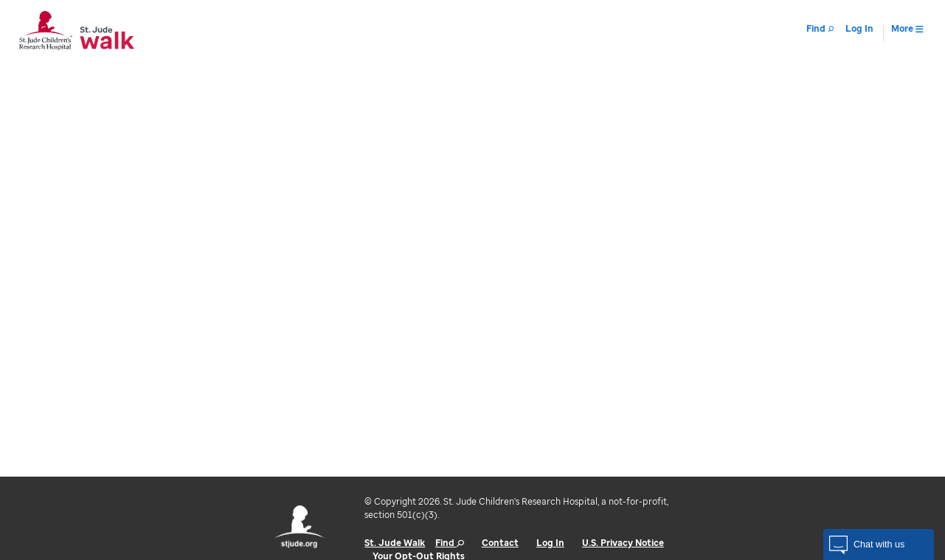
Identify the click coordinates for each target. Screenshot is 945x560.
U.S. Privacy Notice (623, 543)
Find (450, 543)
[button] (879, 545)
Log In (550, 543)
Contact (500, 543)
